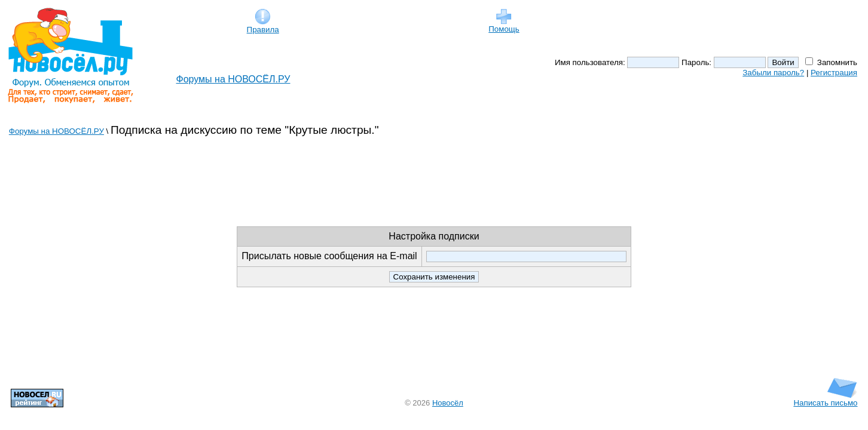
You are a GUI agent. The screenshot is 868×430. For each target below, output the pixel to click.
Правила (263, 26)
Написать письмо (825, 399)
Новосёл (448, 403)
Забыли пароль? (773, 73)
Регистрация (834, 73)
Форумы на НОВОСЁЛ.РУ (233, 79)
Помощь (504, 25)
